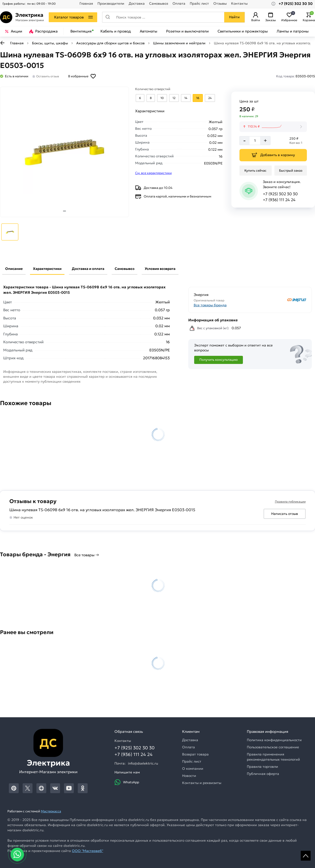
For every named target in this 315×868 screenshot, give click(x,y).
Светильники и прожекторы (243, 31)
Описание (14, 269)
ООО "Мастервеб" (87, 851)
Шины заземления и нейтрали (179, 43)
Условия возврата (160, 269)
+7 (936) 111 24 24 (279, 200)
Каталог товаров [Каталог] (69, 17)
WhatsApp (127, 782)
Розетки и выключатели (187, 31)
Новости (189, 776)
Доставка (137, 4)
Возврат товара (195, 754)
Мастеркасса (51, 811)
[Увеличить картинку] (64, 152)
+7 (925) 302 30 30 (280, 194)
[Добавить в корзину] (273, 155)
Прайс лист (199, 4)
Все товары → (87, 555)
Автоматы (149, 31)
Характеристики (47, 269)
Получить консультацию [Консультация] (219, 360)
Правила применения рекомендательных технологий (273, 757)
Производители (111, 4)
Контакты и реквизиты (202, 783)
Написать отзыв (285, 514)
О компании (193, 769)
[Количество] (255, 141)
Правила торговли (262, 767)
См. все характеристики (153, 173)
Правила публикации (290, 501)
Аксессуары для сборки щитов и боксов (110, 43)
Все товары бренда (210, 305)
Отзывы (220, 4)
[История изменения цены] (273, 127)
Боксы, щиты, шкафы (50, 43)
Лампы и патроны (293, 31)
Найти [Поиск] (234, 17)
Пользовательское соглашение (273, 747)
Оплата (179, 4)
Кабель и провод (116, 31)
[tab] (64, 211)
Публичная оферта (263, 774)
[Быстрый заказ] (291, 171)
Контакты (239, 4)
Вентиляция (81, 31)
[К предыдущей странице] (2, 43)
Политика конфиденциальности (274, 740)
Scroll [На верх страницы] (306, 856)
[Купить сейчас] (256, 171)
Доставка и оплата (88, 269)
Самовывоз (159, 4)
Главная (86, 4)
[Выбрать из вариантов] (140, 98)
